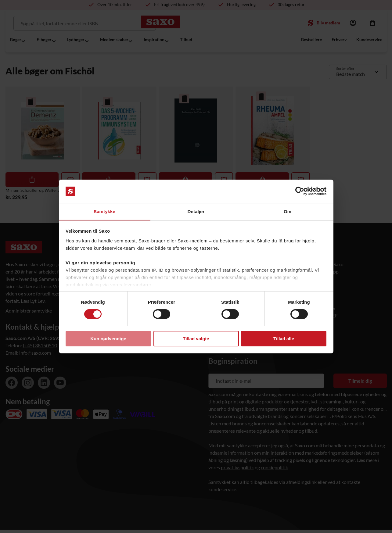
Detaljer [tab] (196, 211)
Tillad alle (284, 339)
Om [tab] (288, 211)
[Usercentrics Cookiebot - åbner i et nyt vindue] (300, 191)
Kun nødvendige (108, 339)
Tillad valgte (196, 339)
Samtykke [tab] (104, 211)
